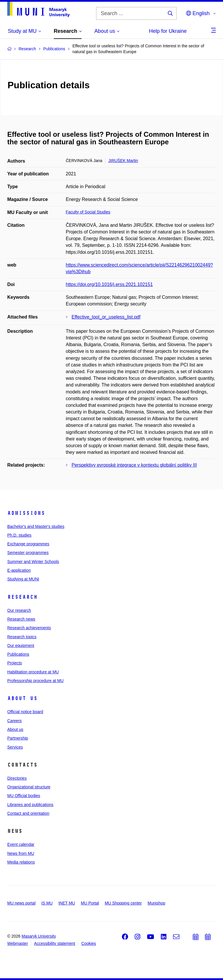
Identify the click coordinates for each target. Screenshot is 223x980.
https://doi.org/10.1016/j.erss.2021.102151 (109, 284)
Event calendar (21, 844)
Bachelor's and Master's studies (36, 526)
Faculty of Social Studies (88, 212)
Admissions (26, 513)
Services (15, 747)
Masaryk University (39, 936)
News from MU (21, 853)
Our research (19, 610)
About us (22, 698)
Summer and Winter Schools (33, 562)
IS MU (47, 903)
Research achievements (29, 628)
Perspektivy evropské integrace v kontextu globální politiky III (134, 465)
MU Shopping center (123, 903)
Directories (17, 778)
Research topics (22, 637)
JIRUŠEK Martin (123, 161)
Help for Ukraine (168, 31)
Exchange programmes (28, 544)
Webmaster (18, 943)
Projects (15, 663)
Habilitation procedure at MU (33, 672)
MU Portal (90, 903)
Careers (15, 721)
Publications (18, 654)
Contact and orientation (28, 813)
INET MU (67, 903)
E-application (19, 570)
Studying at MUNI (23, 579)
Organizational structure (29, 787)
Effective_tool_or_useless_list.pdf (106, 317)
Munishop (156, 903)
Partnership (18, 738)
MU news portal (21, 903)
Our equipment (21, 645)
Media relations (21, 862)
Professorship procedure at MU (35, 681)
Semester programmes (28, 553)
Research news (21, 619)
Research (22, 597)
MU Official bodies (24, 796)
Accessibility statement (55, 943)
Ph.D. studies (19, 535)
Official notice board (25, 712)
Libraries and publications (30, 805)
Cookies (89, 943)
